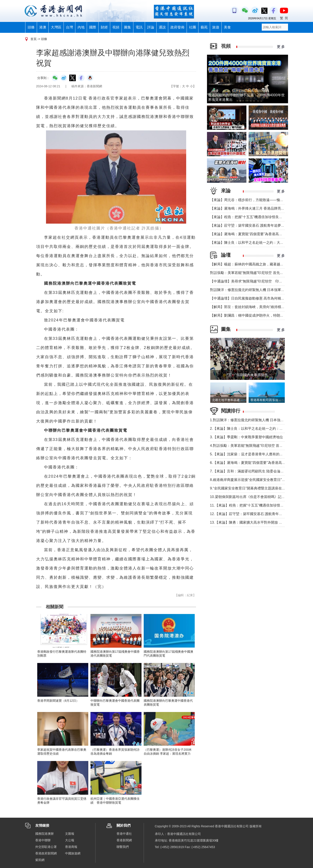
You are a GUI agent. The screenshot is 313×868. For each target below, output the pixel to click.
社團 (193, 27)
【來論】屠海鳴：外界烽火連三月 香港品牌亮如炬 (249, 208)
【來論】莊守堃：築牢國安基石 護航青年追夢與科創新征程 (256, 225)
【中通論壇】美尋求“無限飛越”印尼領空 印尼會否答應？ (255, 281)
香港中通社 (124, 834)
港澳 (43, 27)
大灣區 (56, 27)
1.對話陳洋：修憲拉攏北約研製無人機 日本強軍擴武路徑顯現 (258, 420)
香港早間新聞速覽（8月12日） (58, 701)
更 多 (281, 47)
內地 (81, 27)
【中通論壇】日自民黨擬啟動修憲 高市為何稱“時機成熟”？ (256, 298)
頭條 (31, 27)
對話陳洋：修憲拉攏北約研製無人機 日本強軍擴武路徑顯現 (256, 290)
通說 (162, 27)
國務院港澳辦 (44, 834)
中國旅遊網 (73, 853)
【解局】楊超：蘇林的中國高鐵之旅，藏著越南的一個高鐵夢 (257, 264)
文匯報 (70, 834)
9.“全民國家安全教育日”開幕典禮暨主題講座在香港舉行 (253, 488)
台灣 (69, 27)
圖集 (127, 27)
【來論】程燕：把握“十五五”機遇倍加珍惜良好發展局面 (253, 217)
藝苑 (204, 27)
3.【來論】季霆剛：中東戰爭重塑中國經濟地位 (247, 437)
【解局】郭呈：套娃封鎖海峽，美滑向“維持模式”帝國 (252, 307)
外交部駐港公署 (46, 847)
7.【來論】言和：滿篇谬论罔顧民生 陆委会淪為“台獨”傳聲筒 (257, 471)
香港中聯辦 (43, 840)
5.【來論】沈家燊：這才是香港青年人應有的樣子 (248, 454)
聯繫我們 (123, 847)
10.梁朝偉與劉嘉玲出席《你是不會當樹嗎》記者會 (249, 497)
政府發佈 (177, 27)
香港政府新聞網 (46, 853)
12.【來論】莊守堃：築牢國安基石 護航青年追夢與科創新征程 (259, 514)
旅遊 (216, 27)
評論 (151, 27)
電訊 (139, 27)
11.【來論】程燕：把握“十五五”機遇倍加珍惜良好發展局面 (256, 505)
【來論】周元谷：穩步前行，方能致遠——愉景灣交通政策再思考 (261, 200)
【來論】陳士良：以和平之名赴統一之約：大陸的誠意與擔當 (257, 243)
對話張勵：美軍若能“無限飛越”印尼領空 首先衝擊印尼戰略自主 (259, 273)
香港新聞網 (124, 840)
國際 (93, 27)
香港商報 (71, 847)
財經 (104, 27)
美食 (227, 27)
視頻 (116, 27)
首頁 (34, 39)
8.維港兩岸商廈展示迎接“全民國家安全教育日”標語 (249, 480)
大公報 (70, 840)
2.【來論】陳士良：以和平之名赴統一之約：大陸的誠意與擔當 (259, 429)
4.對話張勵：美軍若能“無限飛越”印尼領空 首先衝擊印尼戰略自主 (260, 446)
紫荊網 (40, 860)
